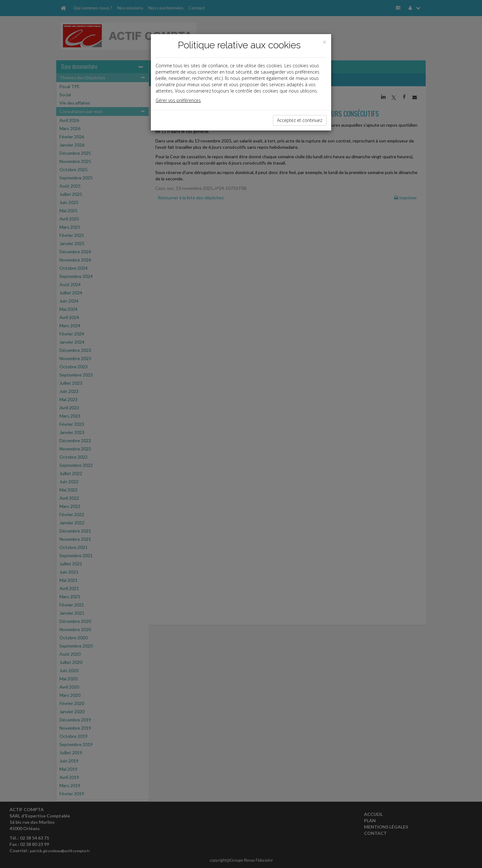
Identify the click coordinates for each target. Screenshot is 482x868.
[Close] (324, 42)
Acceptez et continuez (300, 120)
